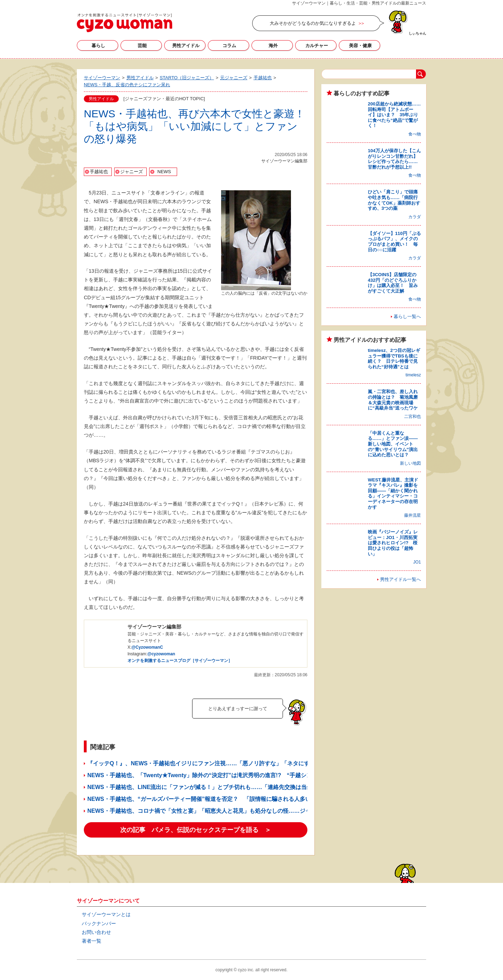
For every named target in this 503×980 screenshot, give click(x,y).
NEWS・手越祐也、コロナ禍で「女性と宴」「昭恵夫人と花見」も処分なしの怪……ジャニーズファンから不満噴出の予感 (241, 811)
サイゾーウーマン (125, 23)
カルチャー (317, 46)
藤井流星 (413, 515)
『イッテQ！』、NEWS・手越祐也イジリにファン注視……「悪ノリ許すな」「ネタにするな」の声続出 (218, 763)
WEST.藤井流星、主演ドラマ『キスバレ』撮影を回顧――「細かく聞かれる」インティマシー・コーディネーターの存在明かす (393, 493)
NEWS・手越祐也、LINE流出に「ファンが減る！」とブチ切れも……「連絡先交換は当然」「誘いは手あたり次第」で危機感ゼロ (250, 787)
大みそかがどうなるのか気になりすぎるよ (313, 23)
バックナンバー (99, 923)
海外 (273, 46)
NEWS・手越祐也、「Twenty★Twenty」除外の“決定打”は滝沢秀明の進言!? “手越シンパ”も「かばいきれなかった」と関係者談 (251, 775)
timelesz (413, 375)
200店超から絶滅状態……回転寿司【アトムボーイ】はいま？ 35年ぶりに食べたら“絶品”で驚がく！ (394, 115)
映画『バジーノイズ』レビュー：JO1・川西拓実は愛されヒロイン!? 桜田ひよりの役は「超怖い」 (393, 543)
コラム (229, 46)
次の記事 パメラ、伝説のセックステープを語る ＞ (196, 830)
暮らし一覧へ (407, 316)
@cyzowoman (161, 654)
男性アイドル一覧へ (400, 579)
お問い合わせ (96, 932)
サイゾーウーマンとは (106, 914)
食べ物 (415, 134)
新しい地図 (410, 463)
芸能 (142, 46)
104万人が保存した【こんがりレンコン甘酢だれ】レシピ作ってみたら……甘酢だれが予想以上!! (394, 159)
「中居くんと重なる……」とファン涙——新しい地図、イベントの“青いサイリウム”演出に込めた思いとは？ (393, 444)
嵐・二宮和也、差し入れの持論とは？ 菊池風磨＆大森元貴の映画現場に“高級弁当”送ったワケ (393, 400)
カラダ (415, 217)
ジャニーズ (132, 172)
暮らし (98, 46)
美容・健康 (360, 46)
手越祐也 (99, 172)
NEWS (164, 172)
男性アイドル (186, 46)
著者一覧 (92, 941)
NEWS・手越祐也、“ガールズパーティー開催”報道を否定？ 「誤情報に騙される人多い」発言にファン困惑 (224, 799)
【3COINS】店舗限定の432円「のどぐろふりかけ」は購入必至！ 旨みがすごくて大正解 (393, 283)
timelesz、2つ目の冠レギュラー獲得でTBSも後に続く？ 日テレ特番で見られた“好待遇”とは (394, 359)
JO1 (417, 562)
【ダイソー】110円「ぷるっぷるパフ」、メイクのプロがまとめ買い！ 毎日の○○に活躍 (394, 242)
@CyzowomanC (147, 647)
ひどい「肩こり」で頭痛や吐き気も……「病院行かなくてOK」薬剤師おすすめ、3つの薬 (394, 200)
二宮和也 (413, 417)
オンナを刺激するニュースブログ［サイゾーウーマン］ (180, 661)
